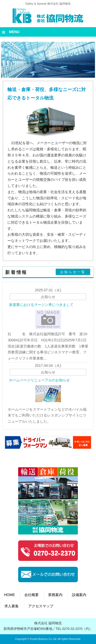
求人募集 (12, 606)
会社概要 (31, 595)
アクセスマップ (41, 606)
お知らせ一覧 (73, 272)
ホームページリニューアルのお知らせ (39, 380)
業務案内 (55, 595)
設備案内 (79, 595)
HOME (9, 595)
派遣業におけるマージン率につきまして (41, 305)
